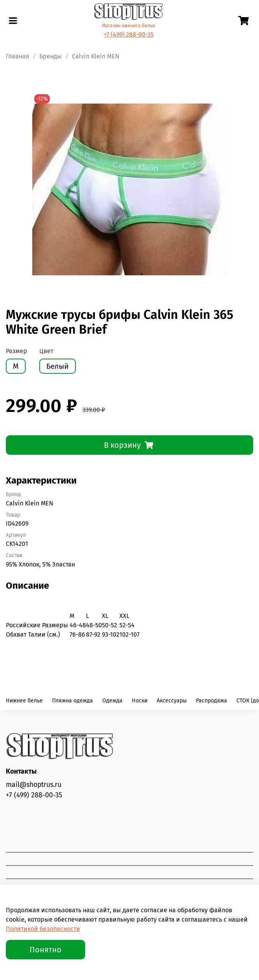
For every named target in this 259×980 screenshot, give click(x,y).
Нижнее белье (24, 701)
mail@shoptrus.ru (34, 785)
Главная (17, 56)
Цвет (46, 351)
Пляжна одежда (73, 701)
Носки (140, 701)
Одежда (112, 701)
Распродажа (212, 701)
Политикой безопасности (43, 929)
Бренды (51, 56)
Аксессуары (172, 701)
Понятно (45, 950)
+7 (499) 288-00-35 (129, 34)
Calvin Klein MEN (96, 56)
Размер (17, 351)
